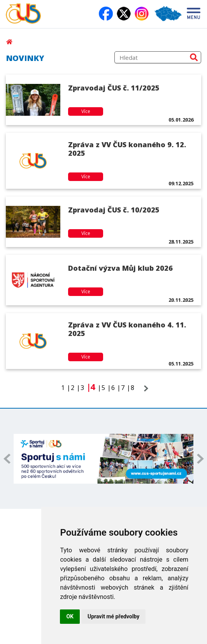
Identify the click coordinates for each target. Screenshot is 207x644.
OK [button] (70, 616)
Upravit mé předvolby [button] (113, 616)
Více (86, 111)
